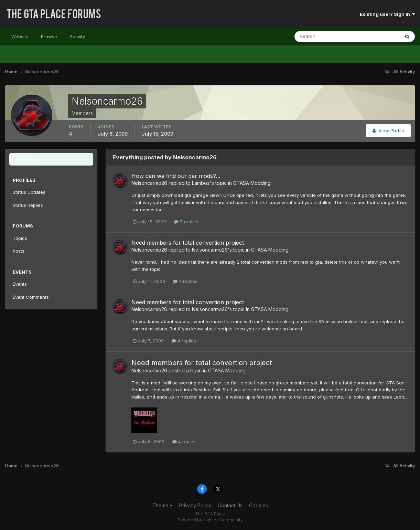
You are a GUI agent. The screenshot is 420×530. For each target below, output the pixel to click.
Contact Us (230, 505)
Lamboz (201, 183)
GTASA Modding (252, 183)
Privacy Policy (195, 505)
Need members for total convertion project (188, 243)
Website (20, 36)
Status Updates (29, 192)
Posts (19, 251)
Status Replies (28, 205)
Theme (163, 505)
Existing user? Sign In (387, 14)
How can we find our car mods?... (176, 176)
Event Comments (31, 297)
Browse (49, 36)
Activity (77, 36)
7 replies (186, 222)
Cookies (259, 505)
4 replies (185, 281)
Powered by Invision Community (210, 520)
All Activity (24, 159)
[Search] (325, 36)
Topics (20, 238)
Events (20, 284)
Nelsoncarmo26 (149, 183)
